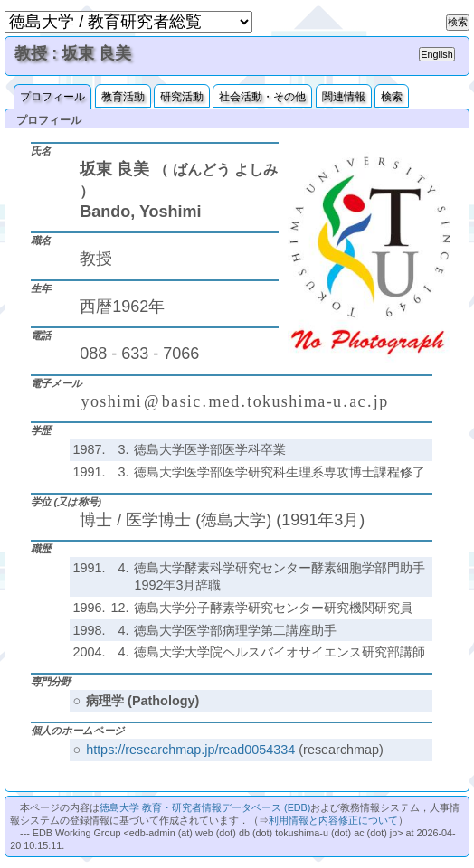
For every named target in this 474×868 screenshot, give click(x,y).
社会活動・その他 (262, 97)
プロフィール (52, 97)
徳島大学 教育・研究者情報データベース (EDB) (205, 807)
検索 (392, 97)
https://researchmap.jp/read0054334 (190, 750)
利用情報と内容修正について (333, 820)
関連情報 (344, 97)
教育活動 (123, 97)
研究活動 (182, 97)
